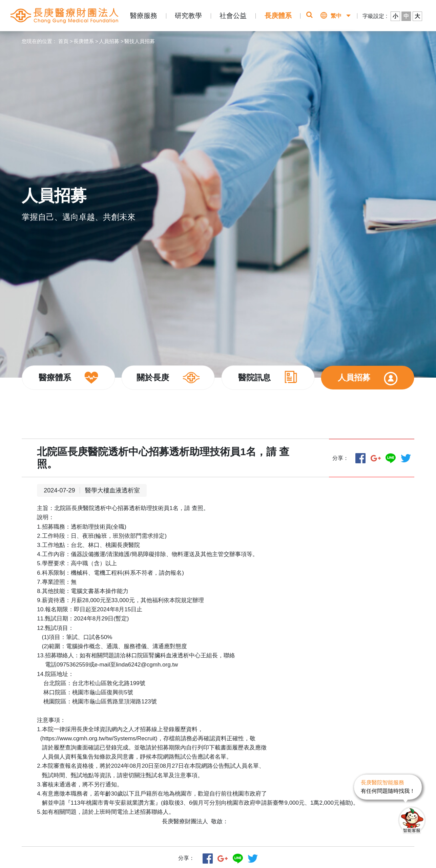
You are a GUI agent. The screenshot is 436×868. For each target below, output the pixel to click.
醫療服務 (144, 16)
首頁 (63, 41)
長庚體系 (278, 16)
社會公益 (233, 16)
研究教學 (188, 16)
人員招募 (109, 41)
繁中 (336, 16)
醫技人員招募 (140, 41)
